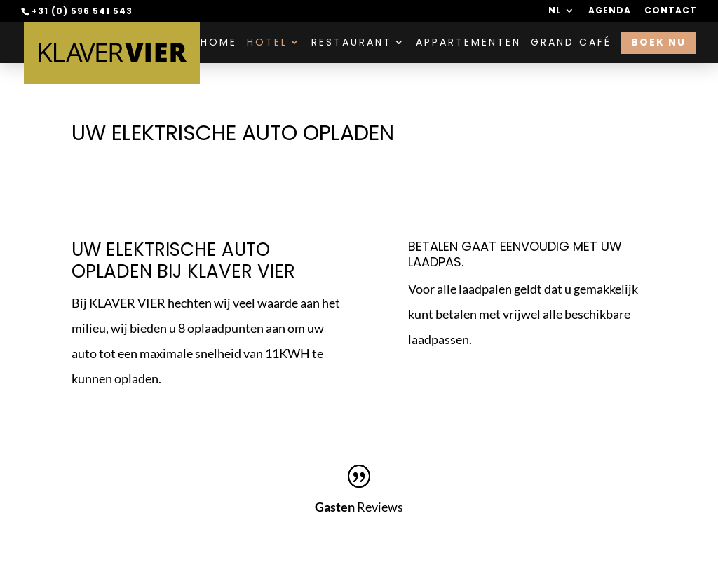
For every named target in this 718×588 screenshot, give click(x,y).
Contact (671, 11)
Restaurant (352, 43)
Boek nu (658, 42)
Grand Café (571, 43)
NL (555, 11)
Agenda (610, 11)
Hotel (267, 43)
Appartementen (468, 43)
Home (219, 43)
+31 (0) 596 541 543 (82, 11)
